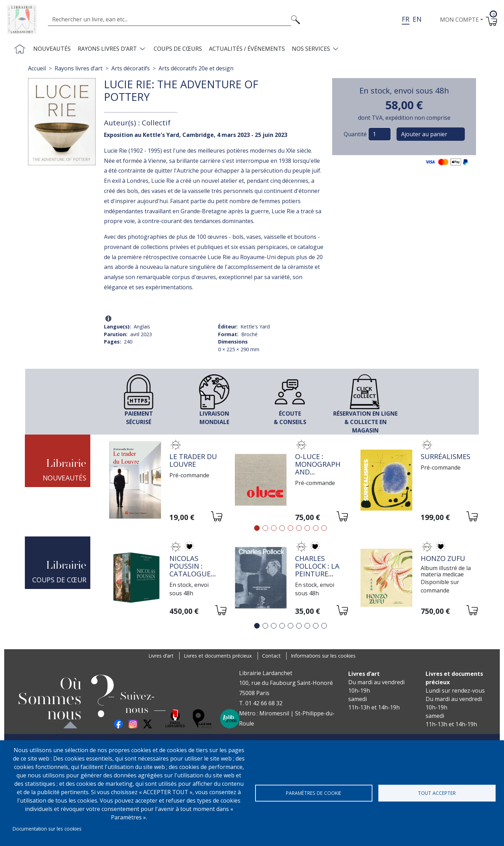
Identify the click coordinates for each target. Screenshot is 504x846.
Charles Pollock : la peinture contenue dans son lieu (321, 574)
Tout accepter (437, 793)
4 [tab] (282, 528)
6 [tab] (299, 528)
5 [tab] (290, 528)
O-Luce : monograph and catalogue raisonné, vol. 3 (318, 476)
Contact (271, 656)
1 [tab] (257, 528)
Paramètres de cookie (314, 793)
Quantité (355, 134)
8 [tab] (316, 528)
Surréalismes (446, 456)
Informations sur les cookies (323, 656)
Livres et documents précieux (218, 656)
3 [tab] (274, 528)
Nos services (311, 49)
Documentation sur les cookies (47, 829)
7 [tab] (307, 528)
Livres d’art (161, 656)
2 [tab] (265, 528)
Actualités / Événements (247, 49)
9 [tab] (324, 528)
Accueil (37, 68)
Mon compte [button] (459, 20)
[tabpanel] (165, 481)
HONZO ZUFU (443, 558)
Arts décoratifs (131, 68)
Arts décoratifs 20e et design (196, 68)
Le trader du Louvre (193, 460)
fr (406, 19)
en (417, 19)
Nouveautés (52, 49)
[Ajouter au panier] (216, 517)
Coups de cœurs (178, 49)
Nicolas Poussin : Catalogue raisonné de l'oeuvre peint (192, 578)
